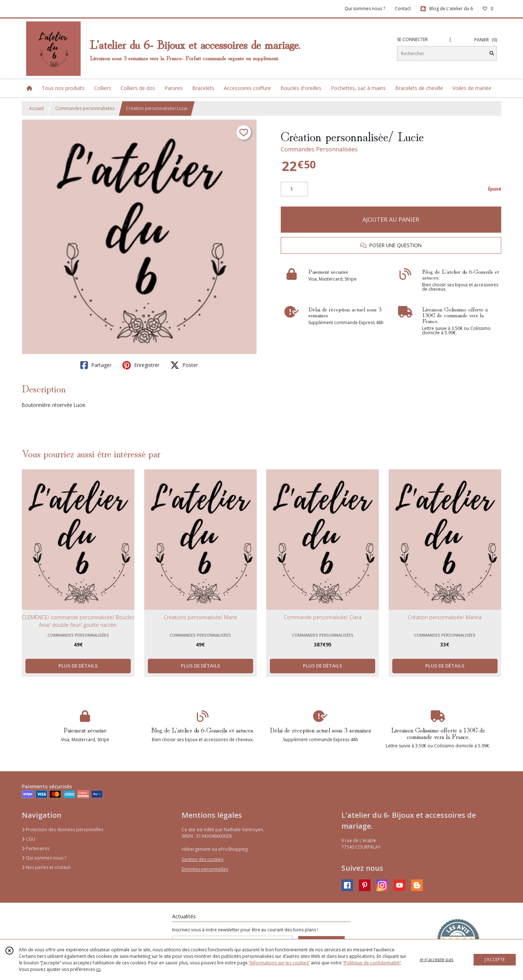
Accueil (36, 108)
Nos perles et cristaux (46, 867)
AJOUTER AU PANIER (391, 220)
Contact (403, 9)
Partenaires (36, 848)
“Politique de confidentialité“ (372, 963)
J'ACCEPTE (495, 959)
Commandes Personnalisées (319, 149)
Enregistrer (141, 365)
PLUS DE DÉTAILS (78, 666)
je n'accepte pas (437, 959)
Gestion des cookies (202, 859)
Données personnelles (205, 869)
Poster (184, 365)
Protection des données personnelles (62, 830)
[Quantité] (294, 189)
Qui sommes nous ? (44, 858)
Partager (96, 365)
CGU (29, 839)
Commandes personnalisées (85, 108)
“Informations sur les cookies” (279, 963)
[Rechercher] (492, 54)
